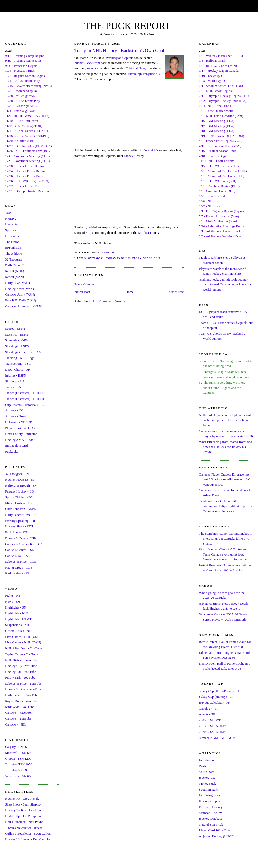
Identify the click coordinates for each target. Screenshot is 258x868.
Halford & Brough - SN (21, 485)
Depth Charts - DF (17, 369)
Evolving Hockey (211, 807)
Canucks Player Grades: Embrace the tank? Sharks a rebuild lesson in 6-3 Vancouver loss (225, 479)
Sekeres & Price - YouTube (23, 683)
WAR (203, 766)
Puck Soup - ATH (17, 532)
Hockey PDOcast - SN (20, 480)
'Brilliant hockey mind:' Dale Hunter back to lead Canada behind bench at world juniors (225, 284)
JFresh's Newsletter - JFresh (24, 828)
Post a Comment (85, 284)
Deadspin (11, 224)
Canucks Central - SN (20, 550)
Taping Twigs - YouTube (22, 654)
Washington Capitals (120, 58)
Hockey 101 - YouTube (21, 672)
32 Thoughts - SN (17, 474)
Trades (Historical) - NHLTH (25, 399)
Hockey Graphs (209, 801)
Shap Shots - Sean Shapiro (23, 804)
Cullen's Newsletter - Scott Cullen (28, 833)
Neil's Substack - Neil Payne (24, 822)
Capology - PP (209, 708)
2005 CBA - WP (210, 720)
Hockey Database (211, 818)
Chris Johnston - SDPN (21, 509)
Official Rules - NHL (19, 631)
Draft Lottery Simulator (21, 434)
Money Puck (207, 784)
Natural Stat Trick (211, 824)
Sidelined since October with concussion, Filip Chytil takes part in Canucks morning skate (225, 506)
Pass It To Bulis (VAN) (21, 300)
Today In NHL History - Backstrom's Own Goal (119, 51)
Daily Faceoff (14, 265)
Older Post (176, 292)
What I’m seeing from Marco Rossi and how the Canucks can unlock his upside (226, 447)
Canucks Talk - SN (18, 556)
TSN (8, 213)
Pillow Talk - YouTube (20, 678)
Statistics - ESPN (17, 334)
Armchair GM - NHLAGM (217, 738)
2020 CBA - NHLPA (213, 732)
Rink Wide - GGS (17, 573)
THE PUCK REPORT (127, 26)
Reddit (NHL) (15, 271)
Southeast (145, 233)
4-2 (88, 233)
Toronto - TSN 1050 (19, 764)
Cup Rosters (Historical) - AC (25, 405)
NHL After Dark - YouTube (23, 648)
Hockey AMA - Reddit (20, 440)
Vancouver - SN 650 (19, 776)
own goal (93, 68)
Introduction (207, 760)
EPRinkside (13, 248)
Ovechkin (150, 150)
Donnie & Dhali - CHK (21, 538)
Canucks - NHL (16, 724)
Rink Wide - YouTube (20, 707)
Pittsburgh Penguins (141, 74)
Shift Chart (206, 772)
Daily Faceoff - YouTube (22, 695)
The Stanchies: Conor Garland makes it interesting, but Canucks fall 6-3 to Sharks (225, 539)
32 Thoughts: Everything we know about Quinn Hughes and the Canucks (222, 388)
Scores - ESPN (15, 329)
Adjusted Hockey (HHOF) (217, 836)
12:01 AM (108, 252)
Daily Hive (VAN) (17, 283)
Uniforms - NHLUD (19, 422)
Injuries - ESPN (16, 375)
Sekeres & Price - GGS (21, 562)
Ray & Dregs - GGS (19, 567)
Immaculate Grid (16, 446)
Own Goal (96, 258)
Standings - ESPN (17, 346)
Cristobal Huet (135, 68)
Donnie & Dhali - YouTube (23, 689)
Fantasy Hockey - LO (20, 491)
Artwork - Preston (17, 416)
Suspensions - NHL (18, 625)
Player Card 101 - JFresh (216, 830)
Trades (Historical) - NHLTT (24, 393)
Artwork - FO (14, 410)
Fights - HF (13, 596)
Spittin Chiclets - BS (19, 497)
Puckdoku (12, 451)
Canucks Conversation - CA (24, 544)
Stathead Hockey (210, 813)
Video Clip (152, 258)
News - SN (12, 601)
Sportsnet (11, 230)
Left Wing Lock (210, 795)
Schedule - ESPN (17, 340)
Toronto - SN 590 (17, 770)
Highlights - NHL (17, 613)
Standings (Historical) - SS (23, 352)
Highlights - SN (16, 607)
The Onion (12, 242)
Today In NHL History (124, 258)
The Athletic (13, 253)
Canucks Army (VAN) (20, 294)
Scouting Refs (208, 789)
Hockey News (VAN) (20, 289)
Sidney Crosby (134, 156)
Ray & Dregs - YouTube (21, 701)
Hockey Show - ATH (19, 526)
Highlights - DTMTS (19, 619)
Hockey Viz (207, 778)
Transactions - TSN (18, 364)
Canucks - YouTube (18, 718)
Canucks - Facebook (19, 713)
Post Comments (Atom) (109, 301)
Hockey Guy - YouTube (21, 666)
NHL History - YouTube (21, 660)
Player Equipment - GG (21, 428)
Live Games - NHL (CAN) (23, 642)
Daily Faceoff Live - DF (21, 515)
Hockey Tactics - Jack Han (23, 810)
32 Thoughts (13, 259)
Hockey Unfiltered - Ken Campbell (29, 839)
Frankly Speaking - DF (21, 521)
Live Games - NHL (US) (22, 637)
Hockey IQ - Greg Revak (22, 798)
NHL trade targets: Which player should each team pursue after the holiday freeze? (226, 420)
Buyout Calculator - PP (214, 703)
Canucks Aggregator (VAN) (24, 306)
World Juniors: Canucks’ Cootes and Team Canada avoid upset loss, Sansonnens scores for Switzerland (224, 554)
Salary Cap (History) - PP (216, 697)
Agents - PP (207, 714)
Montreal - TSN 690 (19, 753)
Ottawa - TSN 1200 (18, 759)
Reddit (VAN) (15, 277)
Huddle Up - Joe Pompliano (24, 816)
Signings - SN (15, 381)
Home (130, 292)
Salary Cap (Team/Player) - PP (219, 691)
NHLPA (11, 218)
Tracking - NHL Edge (20, 358)
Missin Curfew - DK (19, 503)
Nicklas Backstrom (87, 63)
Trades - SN (13, 387)
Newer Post (82, 292)
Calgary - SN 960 (17, 747)
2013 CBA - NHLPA (213, 726)
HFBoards (12, 236)
